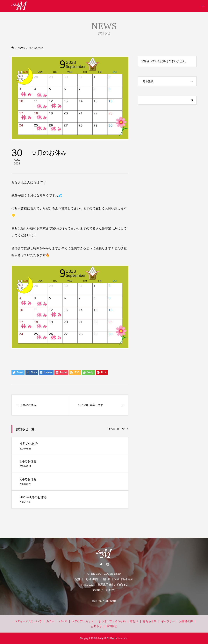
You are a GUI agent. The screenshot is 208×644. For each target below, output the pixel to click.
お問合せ (112, 626)
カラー (50, 621)
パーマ (63, 621)
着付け (134, 621)
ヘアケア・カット (83, 621)
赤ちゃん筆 (150, 621)
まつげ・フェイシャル (112, 621)
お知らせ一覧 (117, 429)
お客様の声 (186, 621)
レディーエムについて (28, 621)
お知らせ (96, 626)
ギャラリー (168, 621)
